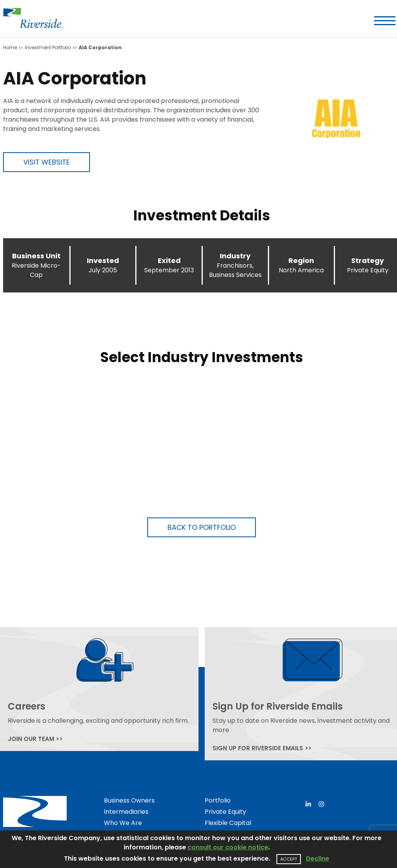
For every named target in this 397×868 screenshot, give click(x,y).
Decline (318, 859)
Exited (169, 260)
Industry (235, 256)
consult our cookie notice (228, 847)
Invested (103, 260)
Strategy (368, 260)
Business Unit (36, 256)
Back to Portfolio (202, 527)
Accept (289, 859)
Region (301, 260)
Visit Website (47, 162)
